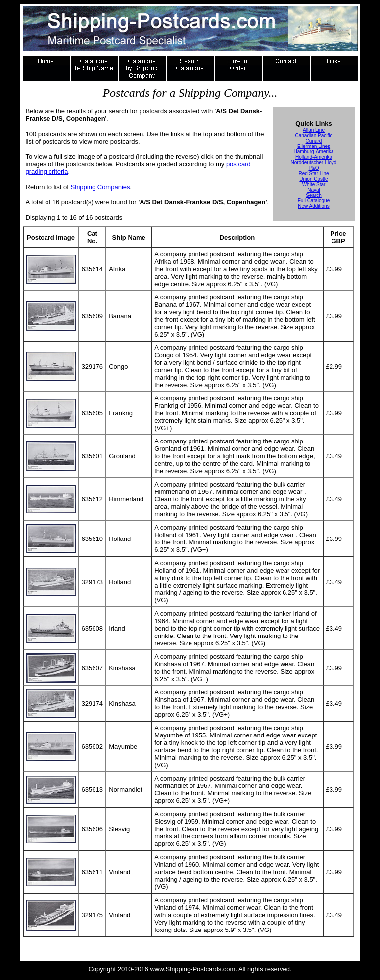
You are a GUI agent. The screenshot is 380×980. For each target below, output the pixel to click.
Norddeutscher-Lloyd (314, 163)
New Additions (313, 206)
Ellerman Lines (314, 146)
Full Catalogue (314, 201)
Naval (314, 190)
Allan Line (314, 130)
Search (314, 195)
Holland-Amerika (314, 157)
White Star (314, 184)
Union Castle (313, 179)
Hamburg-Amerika (313, 152)
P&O (313, 168)
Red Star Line (313, 173)
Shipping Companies (100, 187)
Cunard (314, 141)
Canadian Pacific (313, 135)
